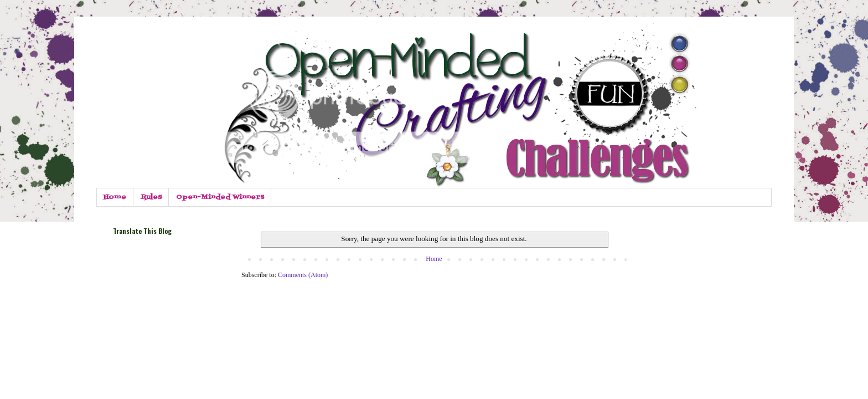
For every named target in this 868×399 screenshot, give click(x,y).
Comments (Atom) (303, 275)
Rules (151, 197)
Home (115, 197)
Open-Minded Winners (220, 197)
